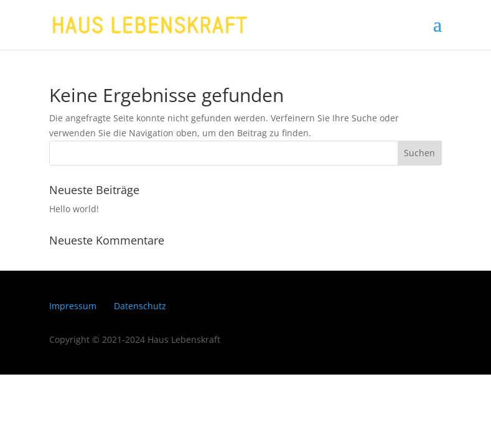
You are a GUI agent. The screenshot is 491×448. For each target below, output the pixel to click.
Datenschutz (140, 306)
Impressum (73, 306)
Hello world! (74, 209)
